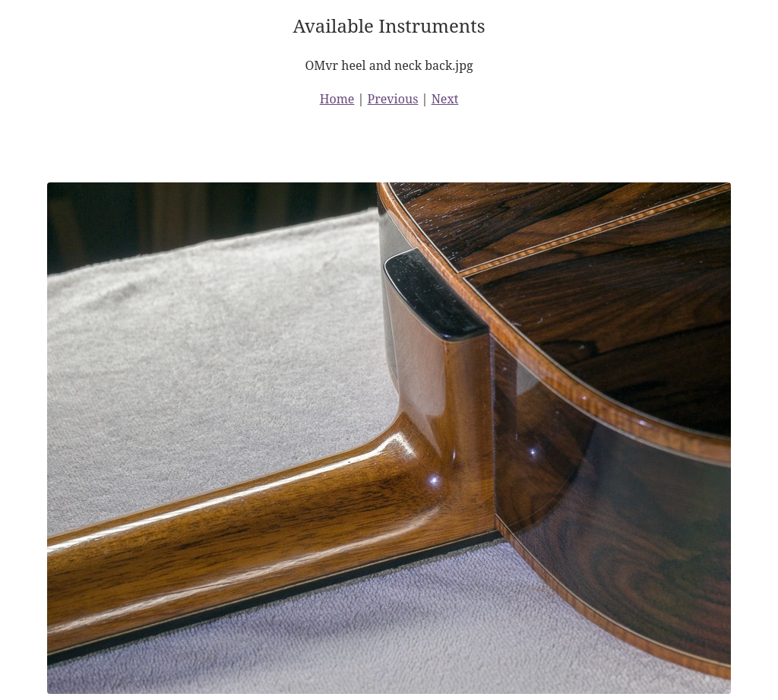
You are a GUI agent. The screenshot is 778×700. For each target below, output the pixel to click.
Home (337, 99)
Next (445, 99)
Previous (393, 99)
